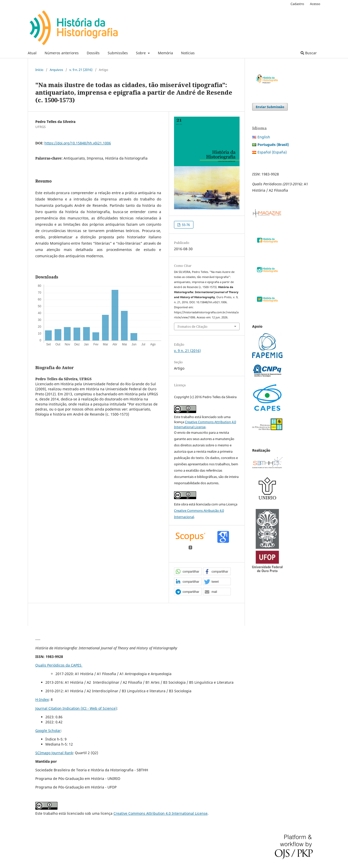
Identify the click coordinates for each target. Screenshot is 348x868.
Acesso (315, 4)
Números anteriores (62, 53)
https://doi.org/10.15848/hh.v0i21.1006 (78, 143)
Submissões (118, 53)
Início (39, 70)
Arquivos (56, 70)
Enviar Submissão (270, 107)
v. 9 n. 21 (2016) (81, 70)
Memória (165, 53)
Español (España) (272, 152)
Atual (32, 53)
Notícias (188, 53)
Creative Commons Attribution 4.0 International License (161, 813)
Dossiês (93, 53)
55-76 (185, 225)
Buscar (309, 53)
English (264, 137)
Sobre (141, 53)
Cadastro (297, 4)
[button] (188, 572)
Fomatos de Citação (193, 326)
